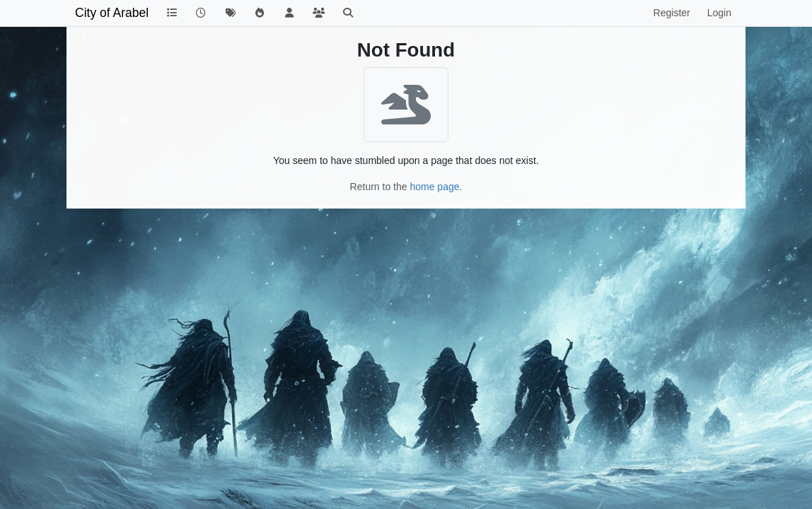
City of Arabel (112, 13)
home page (434, 187)
